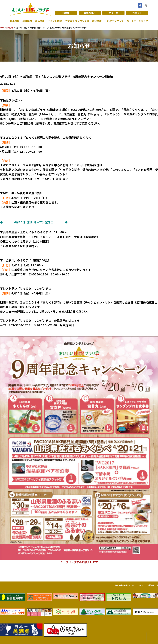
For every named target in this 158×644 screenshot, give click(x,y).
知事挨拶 (15, 21)
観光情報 (96, 21)
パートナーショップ (137, 21)
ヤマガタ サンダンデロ (76, 21)
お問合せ (137, 13)
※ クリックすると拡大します (79, 562)
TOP (2, 28)
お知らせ (10, 28)
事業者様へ (90, 13)
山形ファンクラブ (113, 21)
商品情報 (39, 21)
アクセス (113, 13)
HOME (66, 13)
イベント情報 (54, 21)
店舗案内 (27, 21)
